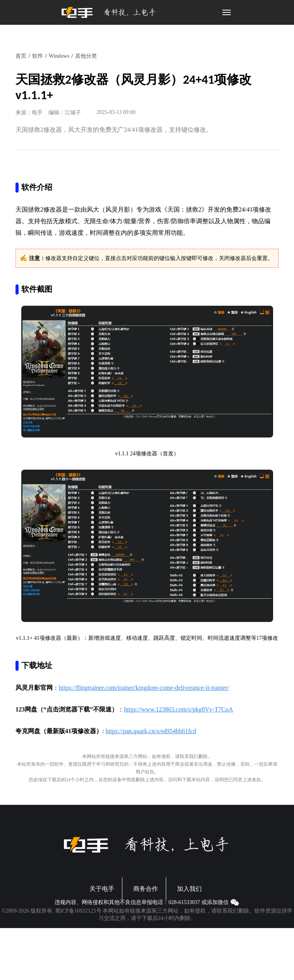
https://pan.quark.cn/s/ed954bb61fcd (151, 731)
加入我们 (189, 889)
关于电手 (102, 889)
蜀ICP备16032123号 (78, 911)
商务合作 (146, 889)
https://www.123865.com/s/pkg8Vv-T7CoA (179, 709)
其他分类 (86, 56)
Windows (59, 56)
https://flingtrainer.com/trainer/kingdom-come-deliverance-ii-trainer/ (144, 688)
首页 (21, 56)
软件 (38, 56)
